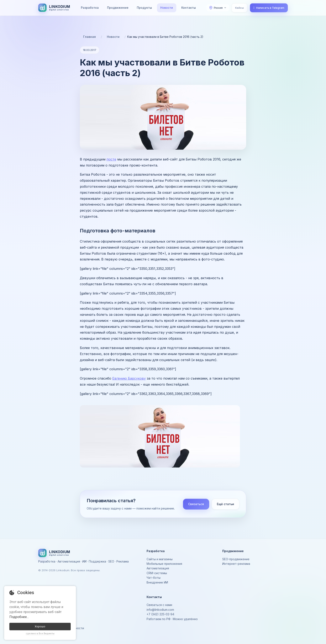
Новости (167, 8)
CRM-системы (157, 573)
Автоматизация (158, 568)
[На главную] (54, 8)
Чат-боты (154, 578)
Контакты (189, 8)
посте (111, 159)
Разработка (90, 8)
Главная (90, 37)
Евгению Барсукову (129, 378)
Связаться (196, 504)
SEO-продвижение (236, 559)
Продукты (144, 8)
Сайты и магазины (160, 559)
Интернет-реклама (236, 564)
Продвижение (118, 8)
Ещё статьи (225, 504)
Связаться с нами (159, 605)
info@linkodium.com (160, 610)
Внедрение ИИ (157, 582)
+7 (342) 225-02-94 (160, 614)
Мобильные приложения (164, 564)
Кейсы (240, 8)
